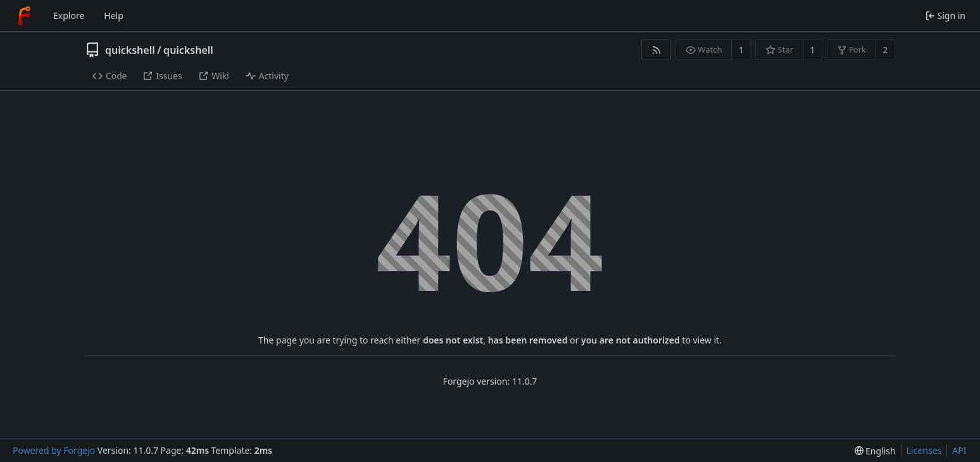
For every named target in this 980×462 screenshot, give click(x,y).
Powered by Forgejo (54, 450)
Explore (69, 16)
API (959, 450)
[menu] (875, 451)
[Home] (24, 16)
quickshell (130, 50)
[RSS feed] (656, 50)
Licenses (924, 450)
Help (114, 16)
